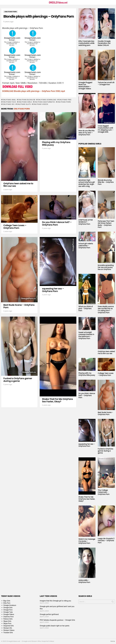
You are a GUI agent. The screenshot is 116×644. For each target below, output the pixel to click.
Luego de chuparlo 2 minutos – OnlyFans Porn (106, 541)
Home (113, 641)
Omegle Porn (8, 610)
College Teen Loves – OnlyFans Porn (15, 227)
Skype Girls (7, 621)
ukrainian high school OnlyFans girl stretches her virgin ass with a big (87, 183)
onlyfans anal (9, 100)
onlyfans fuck (9, 102)
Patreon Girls (8, 619)
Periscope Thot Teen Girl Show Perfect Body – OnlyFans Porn (106, 224)
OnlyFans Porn (64, 102)
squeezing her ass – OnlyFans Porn (53, 290)
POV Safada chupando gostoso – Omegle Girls (57, 620)
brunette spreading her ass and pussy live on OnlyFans (106, 267)
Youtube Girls (8, 633)
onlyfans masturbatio (45, 102)
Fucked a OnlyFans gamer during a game (18, 380)
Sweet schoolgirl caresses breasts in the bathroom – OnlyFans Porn (86, 335)
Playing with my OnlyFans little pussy (56, 144)
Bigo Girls (7, 601)
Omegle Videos (9, 614)
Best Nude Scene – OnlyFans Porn (19, 306)
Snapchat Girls (9, 626)
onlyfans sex (8, 104)
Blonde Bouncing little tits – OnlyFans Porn (106, 182)
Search (113, 602)
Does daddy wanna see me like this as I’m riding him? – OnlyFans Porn (106, 310)
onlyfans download (47, 100)
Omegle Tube (8, 612)
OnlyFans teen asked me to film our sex (18, 185)
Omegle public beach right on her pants (55, 626)
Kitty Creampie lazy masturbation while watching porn (86, 43)
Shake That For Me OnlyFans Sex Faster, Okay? (57, 400)
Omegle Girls (8, 608)
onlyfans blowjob (27, 100)
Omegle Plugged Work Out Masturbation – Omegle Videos (85, 86)
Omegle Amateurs (10, 605)
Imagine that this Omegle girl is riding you (55, 601)
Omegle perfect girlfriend (49, 614)
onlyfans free (65, 100)
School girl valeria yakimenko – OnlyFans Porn (86, 246)
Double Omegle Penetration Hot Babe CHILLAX (104, 43)
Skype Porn (7, 623)
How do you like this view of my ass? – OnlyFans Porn (86, 133)
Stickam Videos (9, 630)
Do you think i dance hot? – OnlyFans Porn (57, 223)
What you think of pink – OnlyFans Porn (86, 308)
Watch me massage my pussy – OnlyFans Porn (87, 541)
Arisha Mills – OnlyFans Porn (84, 581)
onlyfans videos (41, 104)
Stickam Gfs (8, 628)
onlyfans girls (25, 102)
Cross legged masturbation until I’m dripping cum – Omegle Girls (106, 129)
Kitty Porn (7, 603)
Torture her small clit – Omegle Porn (106, 83)
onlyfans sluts (24, 104)
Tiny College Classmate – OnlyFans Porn (104, 492)
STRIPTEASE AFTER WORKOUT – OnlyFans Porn (86, 222)
